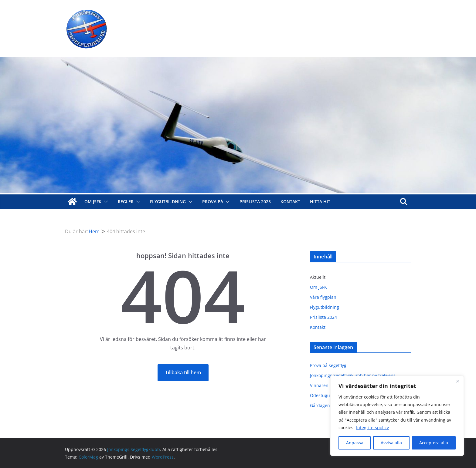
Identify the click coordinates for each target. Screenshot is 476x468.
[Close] (457, 381)
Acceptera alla (434, 443)
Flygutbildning (168, 202)
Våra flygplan (323, 297)
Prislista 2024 (323, 317)
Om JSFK (93, 202)
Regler (126, 202)
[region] (397, 416)
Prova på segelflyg (328, 365)
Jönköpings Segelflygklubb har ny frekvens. (353, 375)
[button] (105, 202)
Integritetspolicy (372, 428)
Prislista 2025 (255, 202)
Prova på (213, 202)
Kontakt (290, 202)
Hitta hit (320, 202)
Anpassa (355, 443)
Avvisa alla (391, 443)
